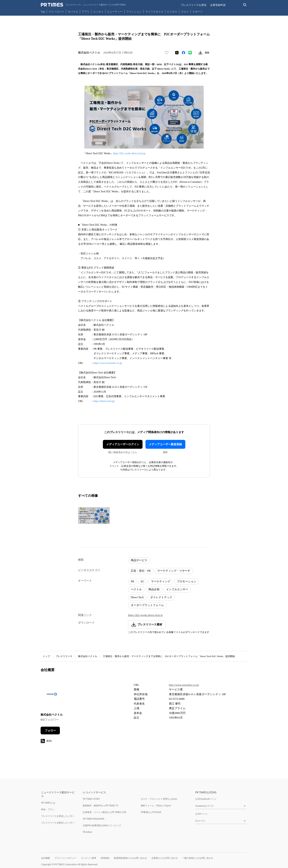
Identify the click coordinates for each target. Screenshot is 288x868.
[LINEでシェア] (190, 53)
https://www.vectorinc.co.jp (108, 363)
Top (43, 12)
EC (142, 581)
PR (132, 581)
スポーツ (197, 12)
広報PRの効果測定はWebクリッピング (102, 825)
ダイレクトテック (161, 597)
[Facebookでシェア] (183, 53)
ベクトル (136, 589)
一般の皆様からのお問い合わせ (198, 858)
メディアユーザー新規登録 (165, 444)
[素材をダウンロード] (200, 53)
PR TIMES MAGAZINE (94, 819)
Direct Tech (137, 597)
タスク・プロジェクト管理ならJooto (159, 799)
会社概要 (46, 858)
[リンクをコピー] (207, 53)
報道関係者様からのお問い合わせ (130, 858)
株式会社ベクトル (88, 656)
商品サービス (139, 560)
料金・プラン (48, 809)
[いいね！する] (167, 53)
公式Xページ (201, 814)
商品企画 (154, 589)
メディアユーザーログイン (123, 444)
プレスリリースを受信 (194, 5)
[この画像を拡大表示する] (94, 516)
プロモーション (187, 581)
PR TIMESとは (48, 803)
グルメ (185, 12)
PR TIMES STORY (91, 799)
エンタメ (98, 12)
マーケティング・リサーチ (174, 571)
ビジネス (172, 12)
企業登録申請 (218, 5)
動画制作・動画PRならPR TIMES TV (100, 806)
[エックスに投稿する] (177, 53)
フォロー (50, 731)
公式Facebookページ (206, 799)
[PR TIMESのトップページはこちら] (83, 5)
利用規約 (105, 858)
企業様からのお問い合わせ (165, 858)
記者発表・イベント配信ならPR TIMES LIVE (105, 812)
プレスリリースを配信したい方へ (58, 823)
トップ (46, 656)
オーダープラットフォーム (147, 605)
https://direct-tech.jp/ (104, 401)
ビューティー (115, 12)
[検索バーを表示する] (245, 5)
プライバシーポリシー (65, 858)
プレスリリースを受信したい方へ (58, 816)
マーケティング (161, 581)
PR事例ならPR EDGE (151, 812)
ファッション (134, 12)
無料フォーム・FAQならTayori (156, 806)
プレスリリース (64, 656)
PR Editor (88, 832)
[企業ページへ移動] (52, 695)
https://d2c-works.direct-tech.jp (129, 153)
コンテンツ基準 (89, 858)
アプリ (86, 12)
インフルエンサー (177, 589)
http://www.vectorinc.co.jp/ (184, 685)
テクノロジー (56, 12)
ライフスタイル (154, 12)
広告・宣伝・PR (141, 571)
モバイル (73, 12)
